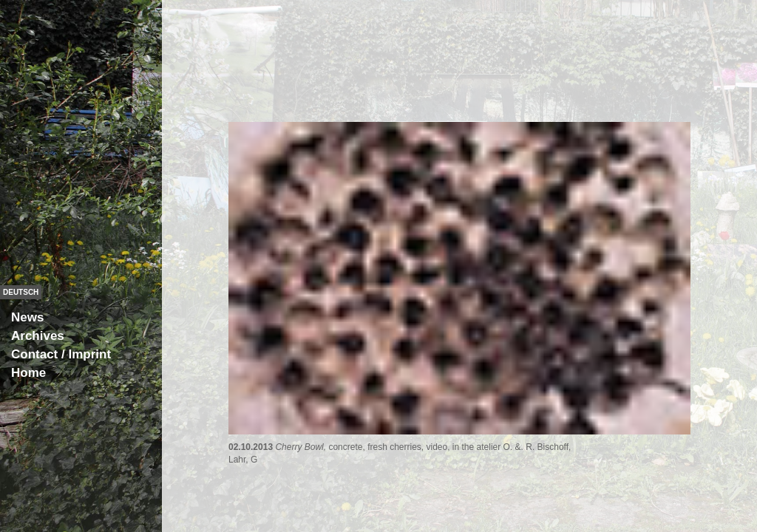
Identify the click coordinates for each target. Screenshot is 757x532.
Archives (38, 336)
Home (28, 373)
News (27, 317)
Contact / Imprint (61, 354)
